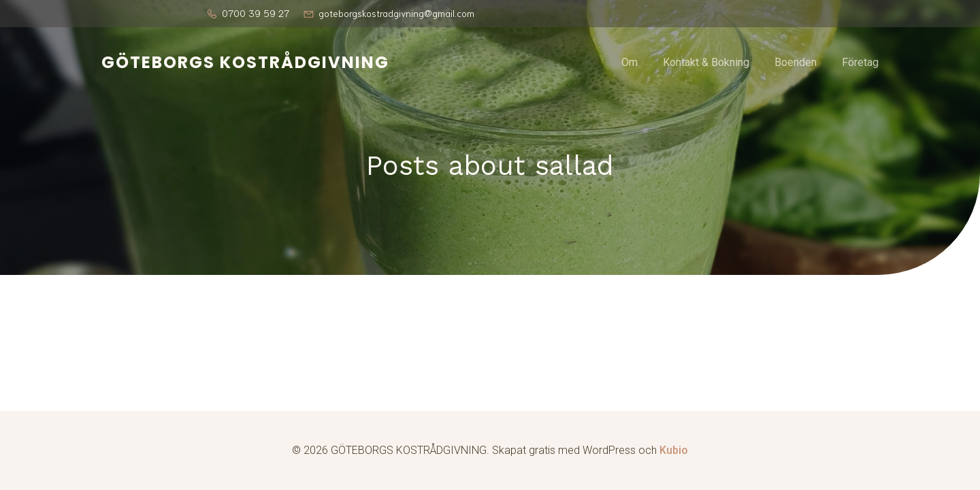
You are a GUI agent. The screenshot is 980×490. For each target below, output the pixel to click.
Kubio (674, 450)
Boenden (796, 62)
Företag (860, 62)
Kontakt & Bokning (706, 62)
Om (630, 62)
